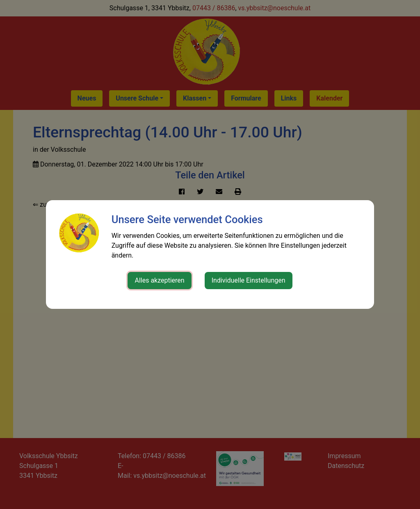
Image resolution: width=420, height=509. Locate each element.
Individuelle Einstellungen (249, 280)
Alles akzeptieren (159, 280)
